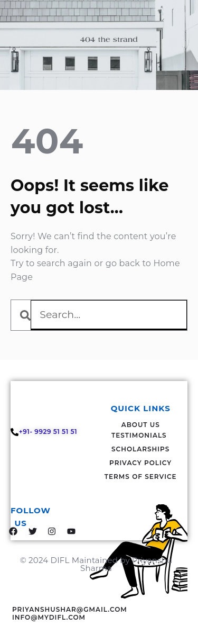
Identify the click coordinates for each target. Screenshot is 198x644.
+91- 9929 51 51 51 (49, 432)
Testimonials (139, 435)
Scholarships (140, 449)
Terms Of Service (141, 477)
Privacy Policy (140, 463)
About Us (141, 425)
